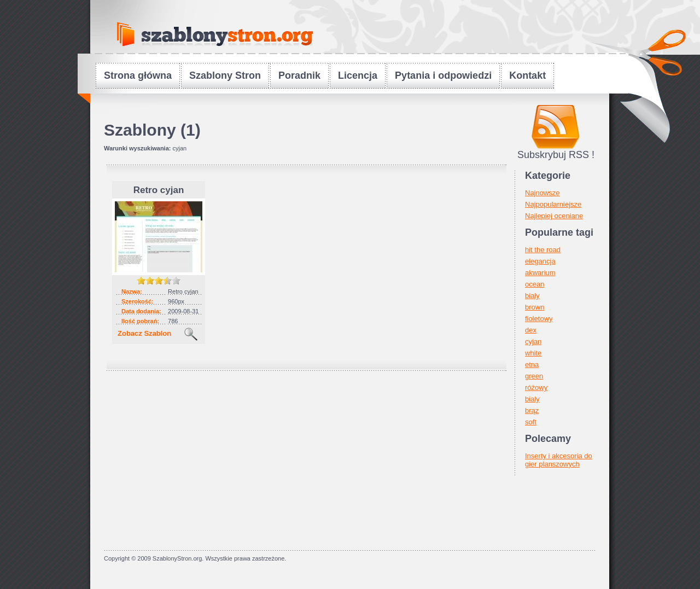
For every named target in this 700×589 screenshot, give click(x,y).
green (534, 376)
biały (532, 296)
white (533, 353)
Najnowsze (542, 193)
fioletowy (539, 319)
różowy (536, 387)
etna (532, 365)
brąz (532, 410)
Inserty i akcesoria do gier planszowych (559, 460)
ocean (535, 284)
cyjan (533, 342)
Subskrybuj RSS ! (556, 155)
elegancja (540, 261)
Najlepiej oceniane (554, 216)
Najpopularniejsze (553, 204)
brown (535, 307)
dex (531, 330)
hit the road (543, 250)
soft (531, 422)
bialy (532, 399)
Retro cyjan (159, 190)
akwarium (540, 273)
